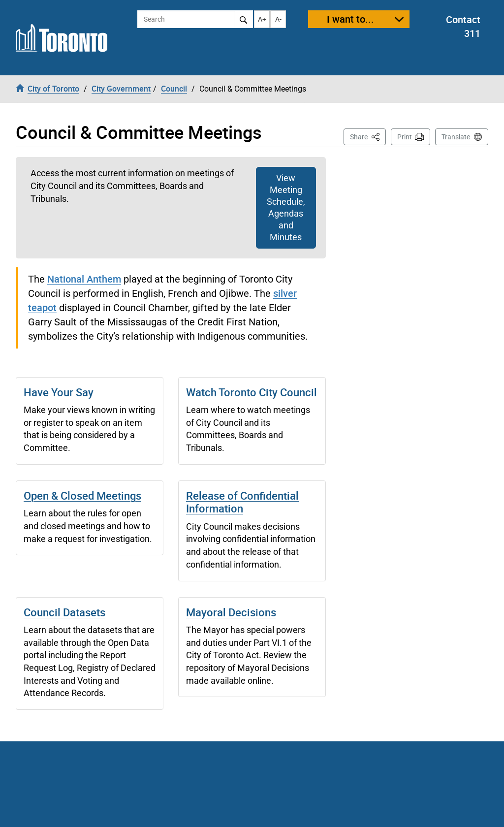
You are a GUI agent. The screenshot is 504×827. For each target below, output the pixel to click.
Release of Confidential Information (242, 502)
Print (405, 137)
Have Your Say (59, 392)
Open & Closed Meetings (82, 495)
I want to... (350, 19)
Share (368, 136)
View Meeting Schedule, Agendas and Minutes (286, 207)
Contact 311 (463, 27)
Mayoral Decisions (231, 612)
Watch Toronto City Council (252, 392)
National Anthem (84, 279)
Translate (456, 137)
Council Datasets (64, 612)
